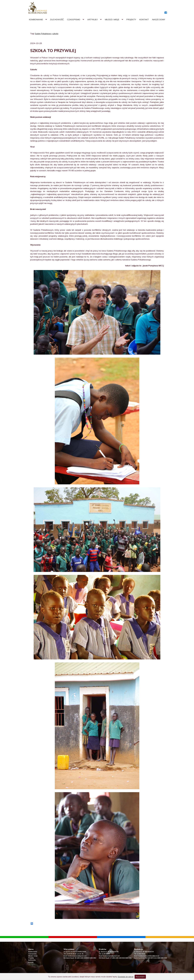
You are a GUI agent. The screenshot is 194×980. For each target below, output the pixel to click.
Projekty (131, 19)
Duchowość (57, 19)
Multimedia (32, 960)
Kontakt (144, 19)
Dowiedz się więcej (126, 977)
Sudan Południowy (43, 34)
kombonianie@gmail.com (111, 956)
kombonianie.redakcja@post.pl (149, 956)
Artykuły (92, 19)
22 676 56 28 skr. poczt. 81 (75, 954)
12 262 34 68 (106, 954)
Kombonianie (36, 19)
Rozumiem (140, 977)
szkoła (55, 34)
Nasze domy (159, 19)
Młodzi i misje (112, 19)
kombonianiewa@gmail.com (77, 956)
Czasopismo (74, 19)
